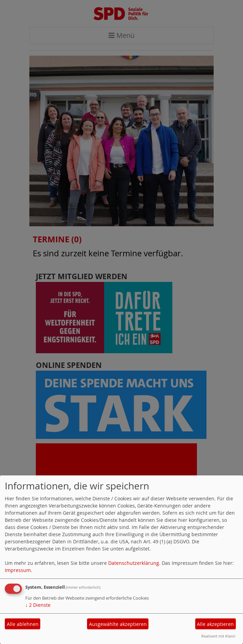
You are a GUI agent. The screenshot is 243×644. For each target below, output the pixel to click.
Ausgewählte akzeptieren (118, 624)
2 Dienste (38, 605)
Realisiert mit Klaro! (218, 636)
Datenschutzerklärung (134, 563)
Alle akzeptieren (215, 624)
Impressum (18, 570)
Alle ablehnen (23, 624)
